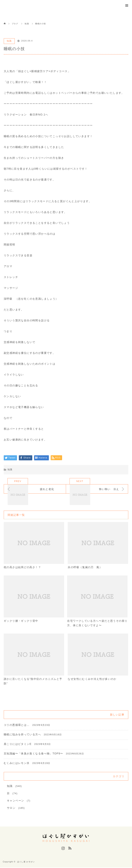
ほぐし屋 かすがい (26, 862)
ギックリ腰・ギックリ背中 (21, 621)
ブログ (15, 24)
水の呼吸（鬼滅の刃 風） (85, 567)
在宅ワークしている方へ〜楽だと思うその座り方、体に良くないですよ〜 (97, 623)
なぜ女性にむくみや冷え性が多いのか (92, 679)
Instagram (63, 848)
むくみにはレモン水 (17, 764)
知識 (9, 41)
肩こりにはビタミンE (18, 745)
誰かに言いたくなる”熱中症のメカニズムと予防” (33, 682)
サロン (11, 808)
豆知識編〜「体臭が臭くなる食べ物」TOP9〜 (33, 754)
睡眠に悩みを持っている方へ (22, 735)
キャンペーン (15, 801)
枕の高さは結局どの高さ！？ (22, 567)
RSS (69, 848)
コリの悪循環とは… (17, 725)
